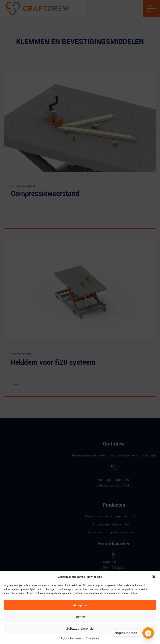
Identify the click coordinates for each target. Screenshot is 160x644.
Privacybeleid (92, 638)
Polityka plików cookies (71, 638)
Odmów (80, 617)
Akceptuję (80, 605)
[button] (154, 577)
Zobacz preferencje (80, 628)
